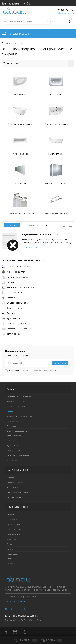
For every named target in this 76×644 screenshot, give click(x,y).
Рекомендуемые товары (18, 492)
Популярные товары (16, 483)
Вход (4, 3)
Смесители (9, 298)
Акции (10, 544)
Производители (13, 534)
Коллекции (12, 539)
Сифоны (8, 313)
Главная (10, 515)
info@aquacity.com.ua (25, 616)
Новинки (11, 478)
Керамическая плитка (15, 272)
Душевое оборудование (16, 303)
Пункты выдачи (14, 525)
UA (28, 3)
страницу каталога (55, 240)
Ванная (8, 282)
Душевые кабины (13, 293)
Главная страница (31, 248)
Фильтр (12, 225)
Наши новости (13, 554)
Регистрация (13, 3)
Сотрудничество (14, 529)
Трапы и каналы (12, 308)
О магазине (12, 520)
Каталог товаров (15, 34)
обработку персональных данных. (39, 371)
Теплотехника (11, 334)
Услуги (10, 549)
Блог (9, 559)
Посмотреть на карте (15, 601)
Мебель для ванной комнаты (18, 287)
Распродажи (12, 488)
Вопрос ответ (13, 564)
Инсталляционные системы (17, 267)
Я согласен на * (33, 371)
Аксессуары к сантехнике (16, 329)
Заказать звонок (66, 13)
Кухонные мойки (12, 318)
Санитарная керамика (15, 277)
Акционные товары (15, 497)
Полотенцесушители (14, 324)
